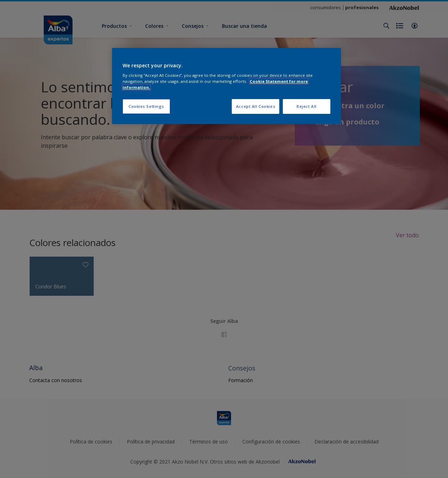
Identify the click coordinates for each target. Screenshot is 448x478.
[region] (226, 86)
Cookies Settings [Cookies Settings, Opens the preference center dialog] (146, 106)
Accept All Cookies (256, 106)
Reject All (307, 106)
